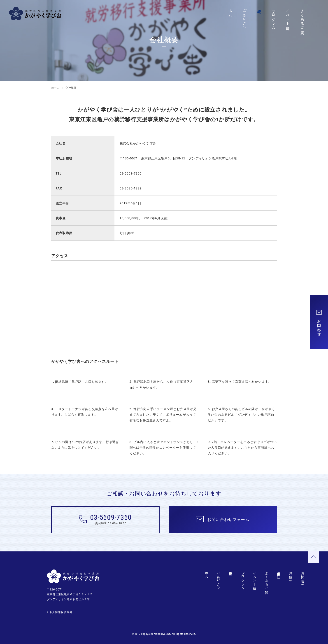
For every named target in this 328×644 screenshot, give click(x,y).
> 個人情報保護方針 (60, 612)
